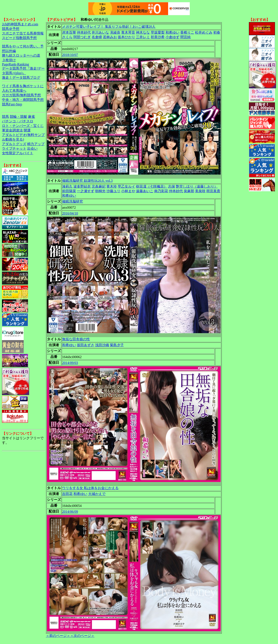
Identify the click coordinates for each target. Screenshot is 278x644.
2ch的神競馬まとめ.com (20, 24)
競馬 (5, 117)
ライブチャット (14, 148)
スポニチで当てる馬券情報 (23, 33)
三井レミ (143, 37)
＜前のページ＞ (58, 636)
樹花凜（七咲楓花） (152, 186)
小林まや (128, 191)
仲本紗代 (84, 32)
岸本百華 (69, 32)
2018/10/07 (70, 55)
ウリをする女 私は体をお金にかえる (90, 488)
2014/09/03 (70, 363)
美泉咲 (200, 191)
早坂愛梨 (158, 32)
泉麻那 (189, 191)
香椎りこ (187, 32)
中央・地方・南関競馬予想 (23, 100)
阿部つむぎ (82, 37)
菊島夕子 (117, 345)
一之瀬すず (86, 191)
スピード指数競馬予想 (19, 38)
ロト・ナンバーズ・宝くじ (23, 126)
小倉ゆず (172, 37)
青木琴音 (128, 32)
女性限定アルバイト (18, 153)
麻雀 (31, 117)
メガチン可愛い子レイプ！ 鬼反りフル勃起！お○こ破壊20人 (109, 27)
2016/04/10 (70, 213)
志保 (172, 186)
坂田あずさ (86, 345)
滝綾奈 (115, 32)
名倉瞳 (97, 37)
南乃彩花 (161, 191)
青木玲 (112, 186)
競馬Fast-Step (12, 104)
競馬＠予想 (11, 29)
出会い (32, 148)
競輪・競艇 (18, 117)
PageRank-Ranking (15, 64)
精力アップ (36, 144)
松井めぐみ (204, 32)
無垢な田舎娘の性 (76, 339)
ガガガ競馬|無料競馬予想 (21, 95)
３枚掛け (9, 60)
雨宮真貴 (213, 191)
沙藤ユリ (113, 191)
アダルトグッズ (14, 144)
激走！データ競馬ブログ (21, 78)
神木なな (143, 32)
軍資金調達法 (12, 130)
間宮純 (185, 37)
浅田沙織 (102, 345)
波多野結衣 (82, 186)
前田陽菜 (69, 191)
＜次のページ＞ (82, 636)
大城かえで (97, 494)
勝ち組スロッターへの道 (21, 55)
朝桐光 (100, 191)
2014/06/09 (70, 512)
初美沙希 (158, 37)
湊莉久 (67, 186)
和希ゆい (172, 32)
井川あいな (100, 32)
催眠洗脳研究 (73, 201)
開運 (27, 130)
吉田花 (67, 494)
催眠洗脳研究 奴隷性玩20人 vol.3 (87, 181)
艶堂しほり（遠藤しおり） (197, 186)
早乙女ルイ (126, 186)
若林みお (110, 37)
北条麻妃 (99, 186)
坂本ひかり (126, 37)
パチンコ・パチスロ (18, 121)
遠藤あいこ (145, 191)
